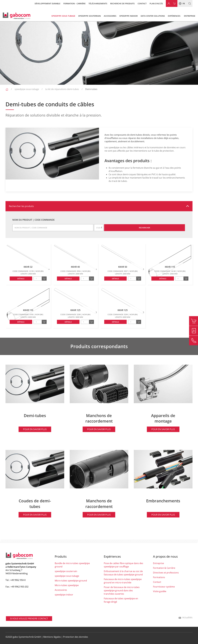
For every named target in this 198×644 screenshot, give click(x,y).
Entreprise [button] (190, 16)
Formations (159, 577)
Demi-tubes (91, 89)
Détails (21, 279)
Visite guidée (160, 591)
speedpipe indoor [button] (128, 16)
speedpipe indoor (64, 595)
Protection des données (76, 637)
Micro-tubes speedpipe (67, 585)
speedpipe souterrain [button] (90, 16)
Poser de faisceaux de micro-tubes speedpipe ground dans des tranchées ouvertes (122, 590)
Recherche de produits (122, 4)
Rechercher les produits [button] (21, 206)
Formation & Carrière (164, 568)
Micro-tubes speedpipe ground (71, 581)
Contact (142, 4)
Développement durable (48, 4)
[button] (189, 3)
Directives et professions (166, 573)
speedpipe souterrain (66, 571)
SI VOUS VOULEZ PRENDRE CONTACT (29, 619)
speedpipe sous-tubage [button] (63, 16)
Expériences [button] (174, 16)
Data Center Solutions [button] (153, 16)
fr (181, 3)
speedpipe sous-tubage (27, 89)
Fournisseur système (164, 587)
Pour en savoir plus (35, 429)
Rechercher (144, 228)
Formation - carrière (74, 4)
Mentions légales (52, 637)
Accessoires (61, 590)
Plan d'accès (156, 4)
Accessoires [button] (110, 16)
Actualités (185, 617)
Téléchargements (98, 4)
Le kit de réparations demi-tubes (62, 89)
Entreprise (158, 563)
